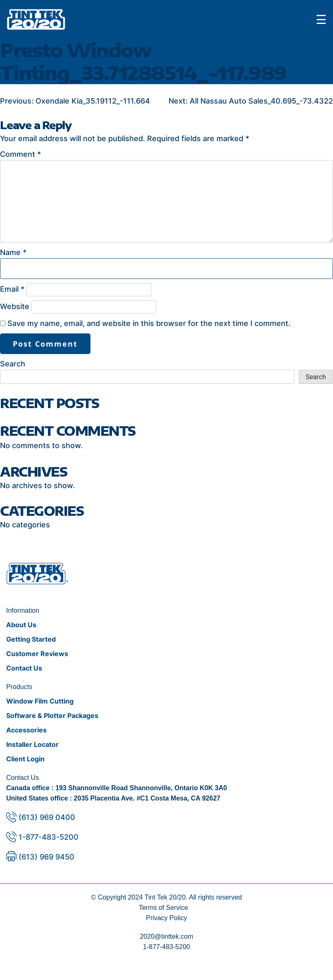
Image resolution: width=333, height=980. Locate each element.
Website (15, 306)
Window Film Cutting (40, 701)
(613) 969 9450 (46, 857)
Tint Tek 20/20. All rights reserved (193, 897)
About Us (21, 625)
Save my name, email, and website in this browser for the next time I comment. (149, 323)
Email (12, 289)
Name (13, 252)
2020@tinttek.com (166, 936)
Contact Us (24, 668)
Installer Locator (32, 744)
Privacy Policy (166, 918)
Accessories (26, 730)
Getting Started (31, 639)
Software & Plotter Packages (52, 716)
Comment (20, 154)
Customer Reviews (37, 654)
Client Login (25, 759)
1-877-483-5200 (49, 837)
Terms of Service (163, 908)
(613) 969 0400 (47, 817)
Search (13, 364)
